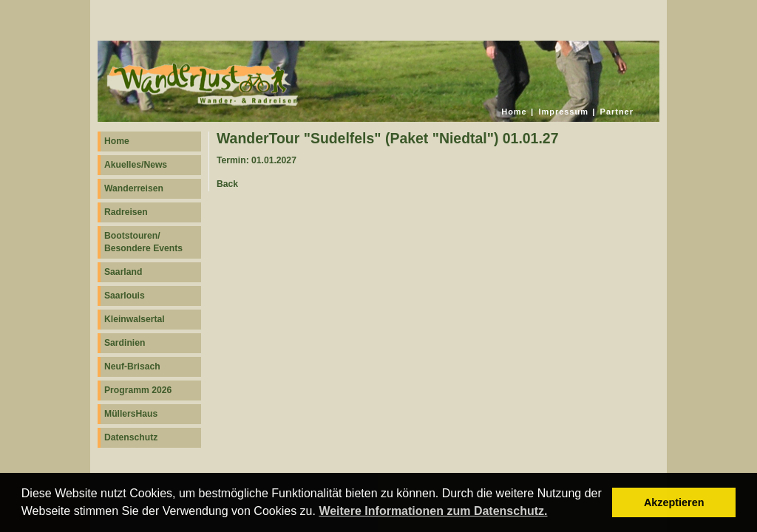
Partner (617, 112)
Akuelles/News (136, 165)
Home (514, 112)
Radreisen (126, 212)
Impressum (563, 112)
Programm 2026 (138, 390)
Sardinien (125, 343)
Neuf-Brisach (132, 366)
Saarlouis (125, 296)
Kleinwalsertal (135, 319)
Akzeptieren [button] (674, 502)
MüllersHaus (131, 414)
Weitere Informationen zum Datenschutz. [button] (433, 511)
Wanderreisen (134, 188)
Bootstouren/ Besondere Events (143, 242)
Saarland (123, 272)
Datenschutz (131, 437)
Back (227, 184)
